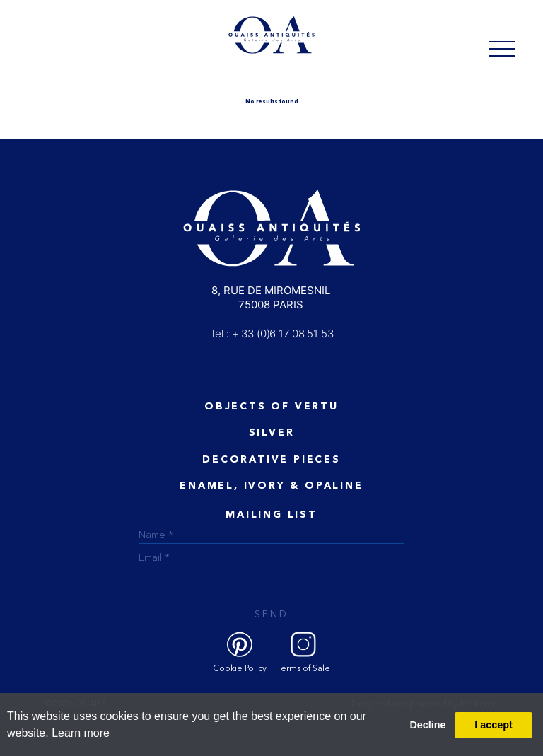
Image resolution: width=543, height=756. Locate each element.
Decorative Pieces (271, 460)
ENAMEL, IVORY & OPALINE (271, 486)
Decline (427, 725)
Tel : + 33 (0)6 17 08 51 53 (272, 333)
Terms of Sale (303, 669)
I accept (494, 725)
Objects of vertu (271, 407)
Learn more (81, 733)
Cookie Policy (240, 669)
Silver (272, 433)
